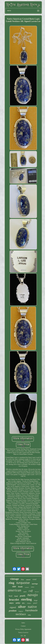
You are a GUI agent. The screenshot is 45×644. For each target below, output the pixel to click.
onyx (11, 603)
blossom (37, 592)
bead (10, 596)
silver (22, 607)
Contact (23, 626)
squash (25, 592)
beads (20, 587)
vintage (14, 579)
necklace (21, 614)
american (14, 590)
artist (18, 603)
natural (28, 580)
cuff (31, 591)
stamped (27, 587)
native (32, 607)
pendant (13, 611)
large (36, 600)
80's (24, 603)
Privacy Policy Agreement (23, 629)
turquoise (23, 583)
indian (33, 587)
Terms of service (23, 633)
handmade (31, 611)
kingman (21, 611)
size (14, 586)
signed (13, 607)
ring (12, 583)
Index (23, 623)
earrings (35, 584)
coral (34, 579)
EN (22, 636)
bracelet (14, 600)
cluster (29, 603)
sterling (26, 599)
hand (16, 596)
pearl (35, 603)
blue (22, 580)
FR (25, 636)
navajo (33, 595)
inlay (29, 615)
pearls (23, 596)
